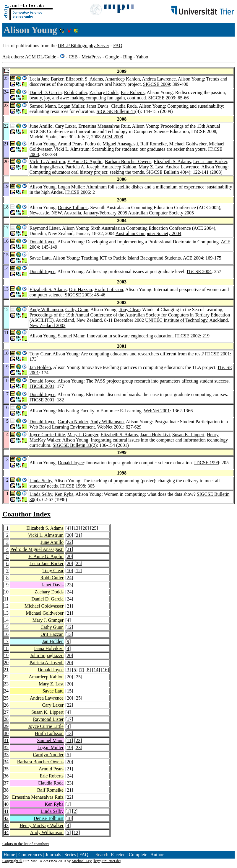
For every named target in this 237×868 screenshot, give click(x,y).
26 (6, 705)
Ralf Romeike (154, 144)
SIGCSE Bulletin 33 (72, 445)
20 (85, 528)
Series (70, 855)
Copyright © (12, 861)
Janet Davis (98, 106)
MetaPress (91, 57)
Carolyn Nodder (73, 422)
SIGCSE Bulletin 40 (166, 172)
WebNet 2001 (157, 411)
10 (69, 571)
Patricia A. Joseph (82, 167)
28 (6, 719)
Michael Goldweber (188, 144)
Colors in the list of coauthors (26, 844)
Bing (128, 57)
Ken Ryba (64, 494)
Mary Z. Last (151, 167)
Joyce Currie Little (47, 435)
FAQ (118, 46)
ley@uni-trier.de (107, 861)
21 (78, 535)
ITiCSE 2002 (187, 336)
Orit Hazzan (81, 289)
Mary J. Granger (83, 435)
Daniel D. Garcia (46, 92)
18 (6, 648)
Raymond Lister (45, 228)
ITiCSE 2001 (217, 354)
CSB (73, 57)
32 (6, 748)
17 (6, 641)
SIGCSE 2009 (156, 84)
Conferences (30, 855)
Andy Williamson (46, 310)
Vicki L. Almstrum (72, 149)
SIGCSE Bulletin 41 (116, 111)
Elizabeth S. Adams (85, 79)
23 (69, 585)
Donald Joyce (43, 242)
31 (6, 740)
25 (94, 528)
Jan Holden (40, 367)
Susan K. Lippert (188, 435)
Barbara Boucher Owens (128, 161)
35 (6, 769)
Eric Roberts (133, 92)
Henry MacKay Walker (42, 825)
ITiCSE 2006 (77, 192)
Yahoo (142, 57)
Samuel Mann (43, 106)
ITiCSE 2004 (199, 271)
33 (6, 755)
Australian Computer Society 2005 (161, 213)
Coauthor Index (26, 514)
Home (9, 855)
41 (6, 811)
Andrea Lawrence (159, 79)
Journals (53, 855)
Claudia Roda (124, 106)
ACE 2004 (193, 258)
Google (112, 57)
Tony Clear (129, 310)
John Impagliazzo (46, 167)
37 (6, 783)
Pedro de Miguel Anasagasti (111, 144)
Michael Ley (82, 861)
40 (6, 804)
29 (6, 726)
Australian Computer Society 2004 (148, 233)
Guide (50, 57)
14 (6, 620)
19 (6, 655)
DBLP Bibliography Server (83, 46)
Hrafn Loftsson (109, 289)
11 (6, 599)
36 (6, 776)
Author (157, 855)
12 (78, 571)
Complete (138, 855)
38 (6, 790)
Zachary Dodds (104, 92)
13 (76, 528)
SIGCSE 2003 (78, 295)
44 (6, 832)
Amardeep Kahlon (122, 79)
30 (6, 733)
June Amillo (41, 126)
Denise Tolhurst (73, 207)
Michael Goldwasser (44, 606)
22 (69, 542)
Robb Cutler (76, 92)
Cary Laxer (66, 126)
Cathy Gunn (77, 310)
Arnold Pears (70, 144)
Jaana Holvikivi (155, 435)
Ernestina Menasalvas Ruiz (104, 126)
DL (40, 57)
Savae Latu (40, 258)
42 (6, 818)
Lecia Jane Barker (47, 79)
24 (69, 578)
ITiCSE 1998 (73, 486)
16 (6, 634)
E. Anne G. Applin (85, 161)
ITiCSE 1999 (207, 463)
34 (6, 762)
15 (6, 627)
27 (6, 712)
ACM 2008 (112, 137)
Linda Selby (41, 481)
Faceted (118, 855)
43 (6, 825)
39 (6, 797)
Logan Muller (71, 106)
